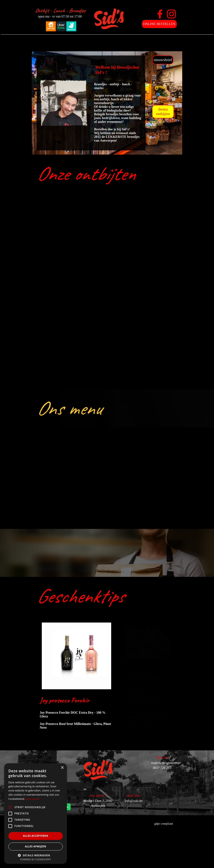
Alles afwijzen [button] (36, 846)
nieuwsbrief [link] (186, 60)
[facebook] (160, 14)
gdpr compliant (164, 824)
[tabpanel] (105, 174)
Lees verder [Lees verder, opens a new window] (33, 799)
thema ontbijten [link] (186, 111)
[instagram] (171, 14)
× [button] (62, 768)
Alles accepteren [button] (36, 836)
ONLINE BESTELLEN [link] (159, 24)
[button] (36, 855)
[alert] (36, 814)
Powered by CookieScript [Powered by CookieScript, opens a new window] (36, 859)
